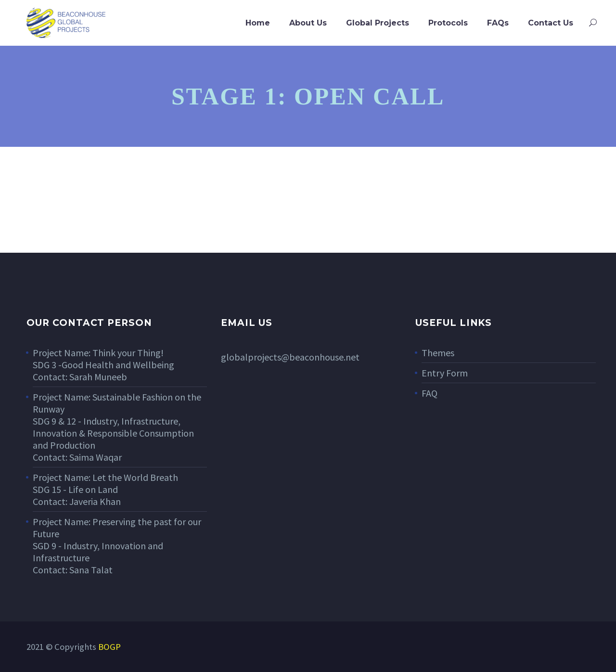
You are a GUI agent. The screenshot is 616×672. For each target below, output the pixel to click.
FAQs (498, 23)
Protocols (448, 23)
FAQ (430, 393)
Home (258, 23)
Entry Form (445, 373)
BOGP (109, 647)
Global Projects (378, 23)
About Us (308, 23)
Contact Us (551, 23)
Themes (438, 353)
